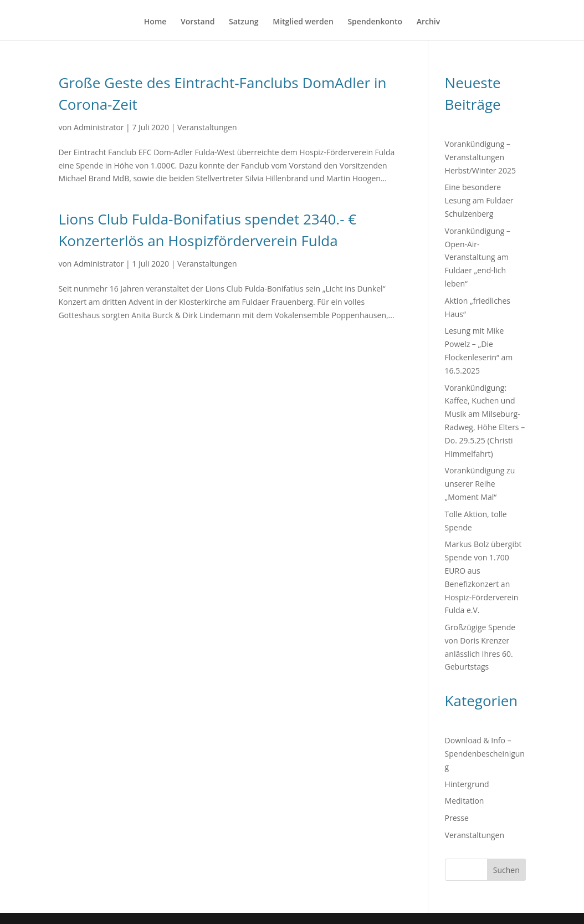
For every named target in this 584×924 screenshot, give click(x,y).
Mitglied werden (303, 22)
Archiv (429, 22)
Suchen (506, 870)
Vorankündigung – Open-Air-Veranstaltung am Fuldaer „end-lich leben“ (478, 257)
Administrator (99, 127)
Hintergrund (467, 784)
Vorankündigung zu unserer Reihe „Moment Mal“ (480, 484)
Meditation (465, 801)
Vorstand (198, 22)
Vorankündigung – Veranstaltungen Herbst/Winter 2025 (481, 157)
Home (155, 22)
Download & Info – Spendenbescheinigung (485, 754)
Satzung (244, 22)
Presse (457, 818)
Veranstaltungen (207, 127)
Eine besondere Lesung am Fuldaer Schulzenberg (479, 200)
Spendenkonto (375, 22)
